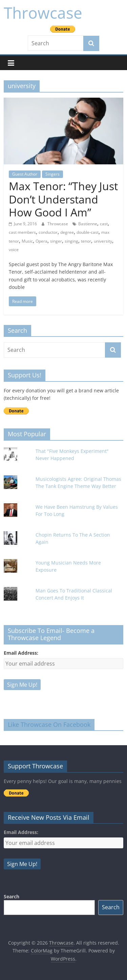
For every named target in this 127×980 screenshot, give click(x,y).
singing (71, 241)
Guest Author (25, 174)
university (103, 241)
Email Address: (21, 653)
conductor (48, 232)
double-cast (88, 232)
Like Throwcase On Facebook (49, 724)
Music (27, 241)
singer (56, 241)
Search (12, 896)
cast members (22, 232)
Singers (52, 174)
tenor (86, 241)
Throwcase (43, 13)
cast (104, 224)
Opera (41, 241)
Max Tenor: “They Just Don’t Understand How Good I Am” (63, 199)
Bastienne (88, 224)
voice (14, 250)
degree (67, 232)
